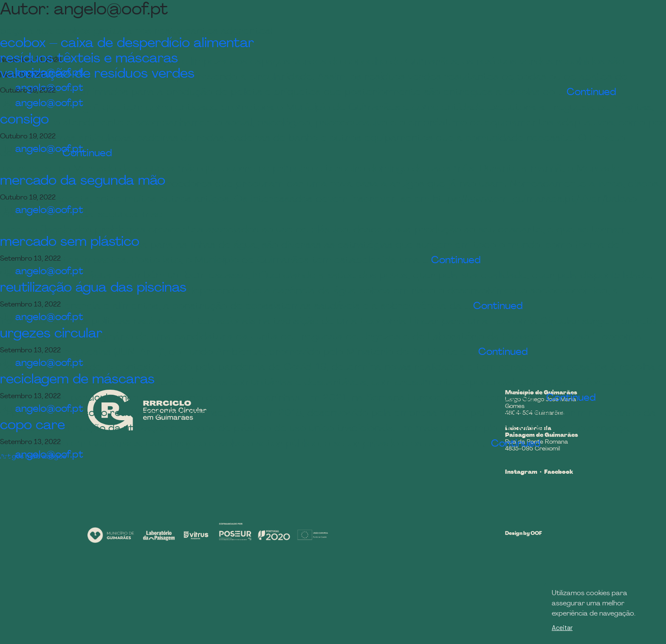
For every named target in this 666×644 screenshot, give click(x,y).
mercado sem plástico (70, 242)
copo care (32, 426)
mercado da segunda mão (83, 181)
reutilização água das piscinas (93, 288)
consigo (24, 120)
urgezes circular (51, 334)
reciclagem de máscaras (77, 380)
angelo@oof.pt (49, 149)
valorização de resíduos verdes (97, 74)
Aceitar (562, 627)
